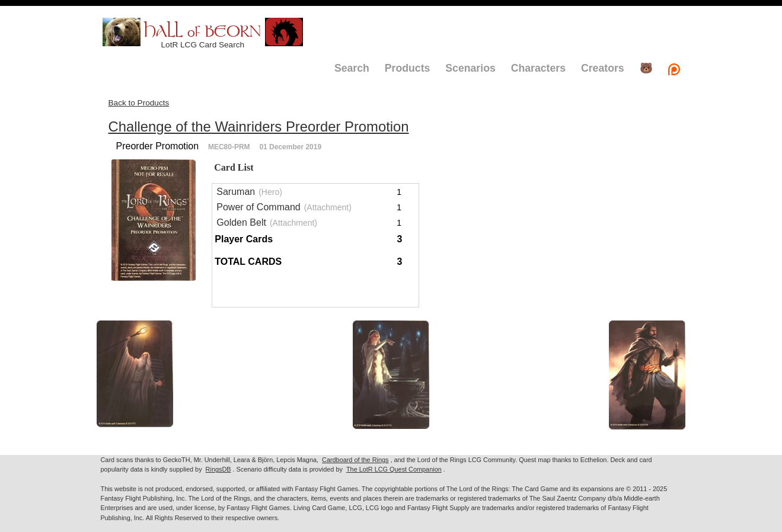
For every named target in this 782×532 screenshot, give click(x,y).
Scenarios (470, 68)
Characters (538, 68)
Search (352, 68)
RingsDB (218, 469)
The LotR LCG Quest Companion (394, 469)
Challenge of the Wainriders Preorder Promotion (259, 126)
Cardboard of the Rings (355, 460)
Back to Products (139, 103)
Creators (603, 68)
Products (408, 68)
